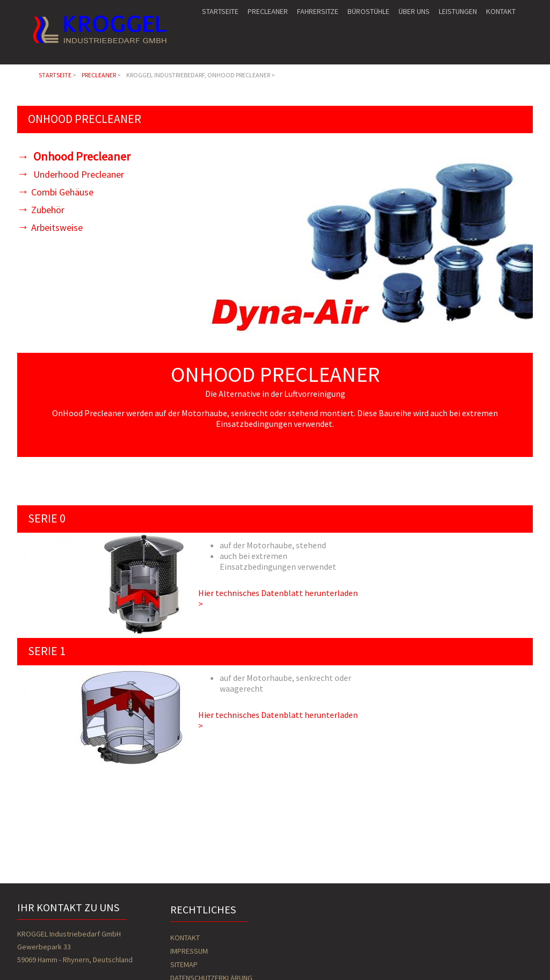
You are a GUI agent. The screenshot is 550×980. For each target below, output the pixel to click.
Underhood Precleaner (78, 174)
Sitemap (184, 964)
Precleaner (268, 11)
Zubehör (48, 210)
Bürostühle (368, 11)
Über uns (414, 11)
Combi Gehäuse (62, 192)
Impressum (189, 951)
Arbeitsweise (57, 227)
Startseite (220, 11)
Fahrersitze (318, 11)
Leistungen (458, 11)
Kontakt (501, 11)
